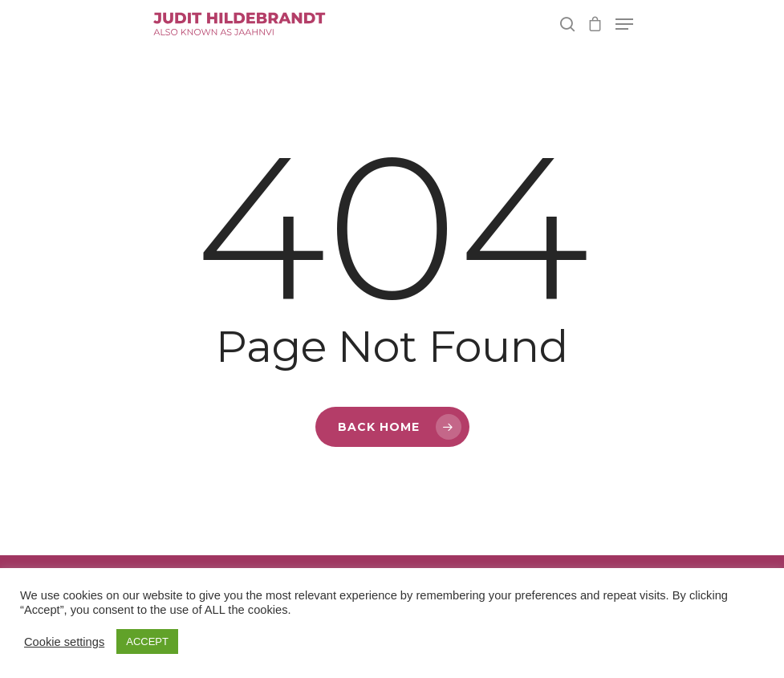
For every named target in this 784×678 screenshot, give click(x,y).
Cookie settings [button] (64, 642)
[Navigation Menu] (624, 24)
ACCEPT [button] (147, 641)
